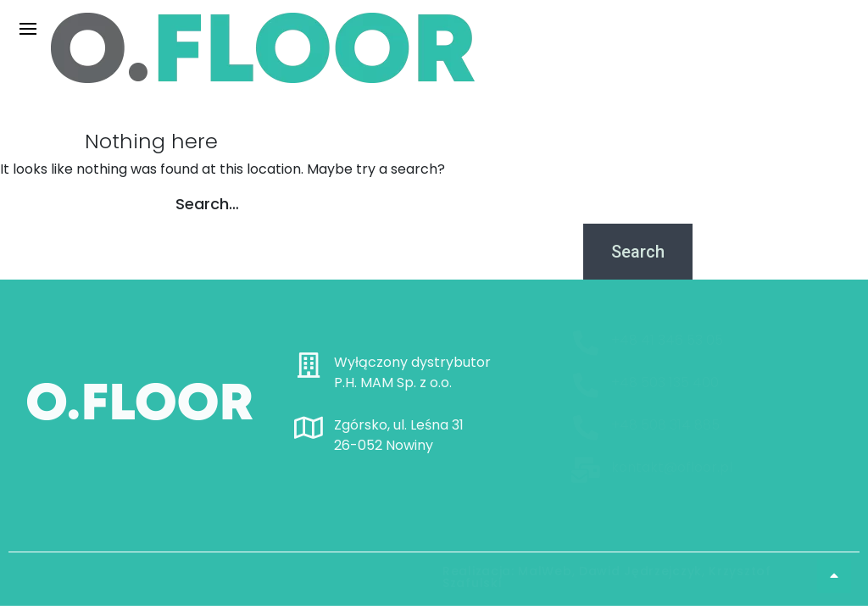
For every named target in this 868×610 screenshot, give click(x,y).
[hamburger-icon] (28, 28)
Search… (207, 204)
